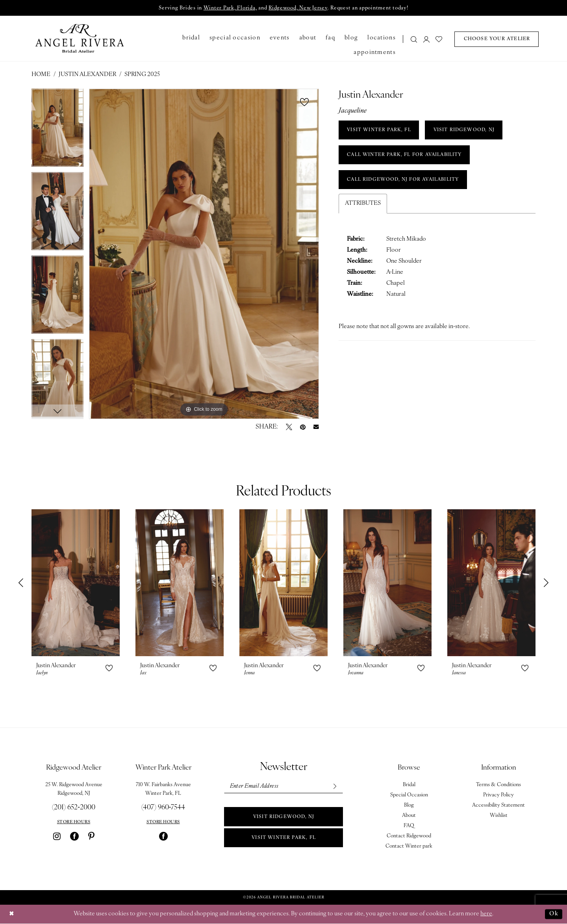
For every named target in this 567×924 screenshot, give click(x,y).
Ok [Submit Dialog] (554, 914)
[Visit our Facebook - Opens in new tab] (74, 837)
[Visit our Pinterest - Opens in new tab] (91, 837)
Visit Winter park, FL (283, 839)
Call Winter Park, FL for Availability (407, 156)
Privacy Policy (498, 795)
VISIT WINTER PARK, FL (380, 131)
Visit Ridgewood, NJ (284, 818)
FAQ (409, 826)
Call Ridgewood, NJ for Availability (405, 182)
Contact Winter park (409, 847)
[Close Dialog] (12, 914)
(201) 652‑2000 (74, 808)
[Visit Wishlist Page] (439, 39)
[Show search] (414, 39)
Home (41, 75)
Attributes (363, 205)
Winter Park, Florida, (229, 8)
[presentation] (76, 583)
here (486, 914)
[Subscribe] (334, 787)
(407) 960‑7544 (163, 808)
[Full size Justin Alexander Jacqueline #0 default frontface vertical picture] (204, 254)
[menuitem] (412, 39)
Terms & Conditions (498, 785)
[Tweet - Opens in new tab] (289, 427)
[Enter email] (283, 787)
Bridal (409, 785)
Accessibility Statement (498, 806)
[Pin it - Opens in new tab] (303, 427)
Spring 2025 (142, 75)
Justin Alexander (87, 75)
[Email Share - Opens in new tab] (316, 427)
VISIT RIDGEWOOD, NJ (467, 131)
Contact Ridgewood (409, 836)
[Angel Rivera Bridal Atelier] (80, 39)
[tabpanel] (57, 131)
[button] (426, 39)
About (409, 816)
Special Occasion (409, 795)
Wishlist (499, 816)
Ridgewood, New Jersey (298, 8)
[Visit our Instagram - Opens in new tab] (57, 837)
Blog (409, 806)
